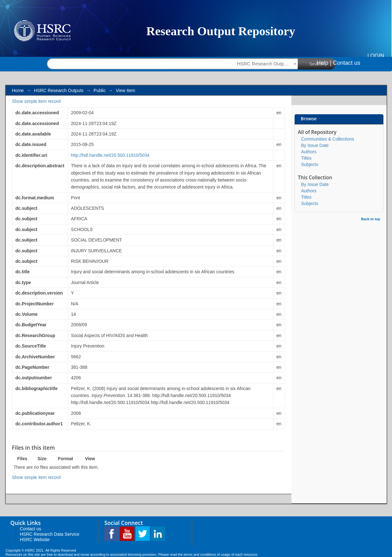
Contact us (347, 63)
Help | (324, 63)
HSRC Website (35, 540)
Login (376, 56)
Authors (309, 152)
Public (100, 90)
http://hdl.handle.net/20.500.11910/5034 (110, 155)
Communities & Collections (328, 139)
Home (18, 90)
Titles (306, 158)
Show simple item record (36, 101)
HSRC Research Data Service (50, 534)
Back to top (371, 219)
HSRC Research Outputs (59, 90)
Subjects (310, 164)
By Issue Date (315, 145)
